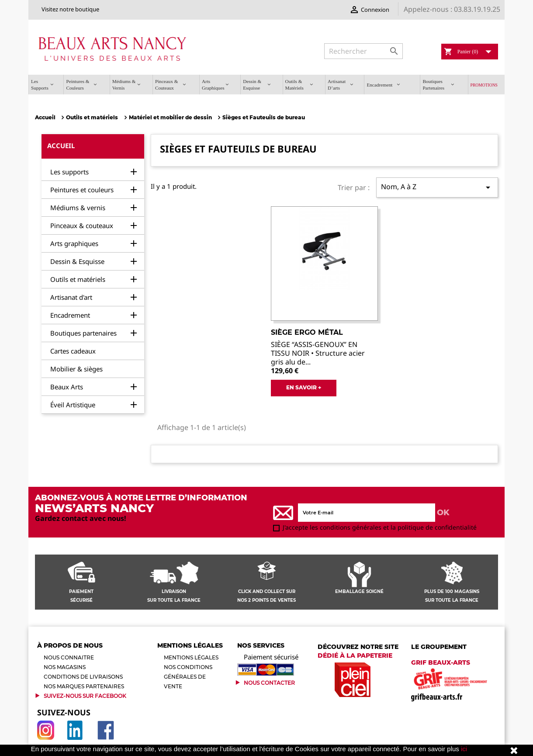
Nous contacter (269, 683)
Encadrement (70, 315)
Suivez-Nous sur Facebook (85, 696)
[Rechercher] (363, 51)
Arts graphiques (74, 243)
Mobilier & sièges (76, 369)
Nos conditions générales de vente (188, 677)
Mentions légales (191, 657)
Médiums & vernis (78, 208)
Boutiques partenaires (83, 333)
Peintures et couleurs (82, 190)
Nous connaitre (69, 657)
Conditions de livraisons (83, 677)
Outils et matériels (78, 279)
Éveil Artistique (73, 405)
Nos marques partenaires (84, 686)
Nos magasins (65, 667)
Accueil (61, 146)
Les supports (69, 172)
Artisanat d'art (71, 297)
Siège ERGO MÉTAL (307, 332)
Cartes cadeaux (73, 351)
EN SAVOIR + (304, 387)
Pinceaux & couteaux (82, 225)
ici (464, 749)
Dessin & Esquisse (77, 261)
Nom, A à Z (437, 187)
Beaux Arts (67, 387)
